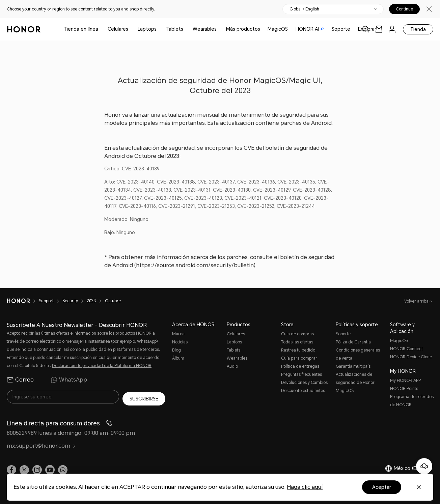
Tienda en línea (81, 29)
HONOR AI (310, 29)
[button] (63, 468)
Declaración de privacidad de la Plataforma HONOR (102, 366)
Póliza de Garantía (353, 342)
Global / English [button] (304, 9)
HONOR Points (404, 389)
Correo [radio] (20, 380)
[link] (379, 29)
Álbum (178, 358)
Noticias (180, 342)
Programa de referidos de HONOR (412, 401)
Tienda (418, 29)
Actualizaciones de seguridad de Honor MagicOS (355, 383)
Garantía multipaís (353, 366)
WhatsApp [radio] (69, 380)
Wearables (205, 29)
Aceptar (382, 487)
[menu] (392, 29)
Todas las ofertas (297, 342)
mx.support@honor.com (41, 444)
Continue (404, 9)
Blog (176, 350)
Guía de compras (297, 334)
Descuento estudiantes (303, 391)
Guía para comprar (299, 358)
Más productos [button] (243, 29)
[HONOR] (23, 301)
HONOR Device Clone (411, 357)
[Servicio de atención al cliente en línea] (424, 466)
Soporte (341, 29)
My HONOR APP (405, 381)
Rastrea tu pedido (298, 350)
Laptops (147, 29)
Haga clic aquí (305, 487)
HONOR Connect (406, 349)
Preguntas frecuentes (301, 374)
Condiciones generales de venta (358, 354)
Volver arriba (417, 301)
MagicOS (278, 29)
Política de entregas (300, 366)
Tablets (174, 29)
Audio (232, 366)
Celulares (118, 29)
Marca (178, 334)
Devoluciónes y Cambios (304, 383)
